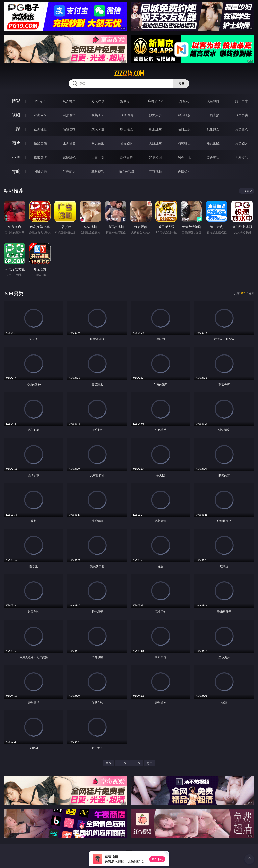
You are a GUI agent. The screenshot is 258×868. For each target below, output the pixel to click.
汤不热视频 (127, 172)
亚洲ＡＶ (40, 115)
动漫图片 (127, 143)
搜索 (181, 84)
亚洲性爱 (40, 129)
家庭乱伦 (69, 157)
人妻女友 (98, 157)
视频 (16, 115)
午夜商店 (69, 172)
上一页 (122, 763)
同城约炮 (40, 172)
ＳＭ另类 (242, 115)
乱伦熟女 (213, 129)
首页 (108, 763)
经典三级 (184, 129)
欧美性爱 (127, 129)
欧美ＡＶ (98, 115)
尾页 (150, 763)
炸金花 (184, 101)
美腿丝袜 (155, 143)
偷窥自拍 (40, 143)
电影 (16, 129)
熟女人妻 (155, 115)
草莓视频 (98, 172)
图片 (16, 143)
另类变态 (242, 129)
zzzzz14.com (129, 73)
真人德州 (69, 101)
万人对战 (98, 101)
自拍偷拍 (69, 115)
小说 (16, 157)
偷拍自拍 (69, 129)
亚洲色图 (69, 143)
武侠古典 (127, 157)
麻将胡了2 (155, 101)
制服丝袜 (155, 129)
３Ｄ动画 (127, 115)
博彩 (16, 101)
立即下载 (157, 859)
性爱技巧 (242, 157)
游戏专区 (127, 101)
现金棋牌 (213, 101)
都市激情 (40, 157)
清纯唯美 (184, 143)
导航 (16, 171)
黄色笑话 (213, 157)
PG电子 (40, 101)
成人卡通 (98, 129)
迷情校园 (155, 157)
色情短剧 (184, 172)
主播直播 (213, 115)
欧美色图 (98, 143)
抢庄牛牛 (242, 101)
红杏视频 (155, 172)
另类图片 (242, 143)
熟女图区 (213, 143)
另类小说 (184, 157)
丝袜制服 (184, 115)
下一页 (136, 763)
